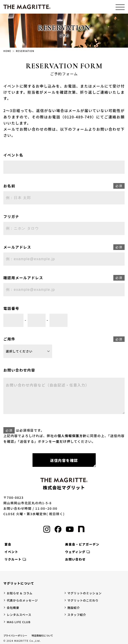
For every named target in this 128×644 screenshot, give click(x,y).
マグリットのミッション (85, 593)
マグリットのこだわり (83, 600)
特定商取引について (42, 635)
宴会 (8, 544)
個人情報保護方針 (72, 436)
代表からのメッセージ (22, 600)
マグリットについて (19, 583)
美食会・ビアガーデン (82, 544)
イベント (11, 552)
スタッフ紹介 (77, 615)
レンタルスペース (19, 615)
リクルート (13, 559)
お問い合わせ (76, 559)
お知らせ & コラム (20, 593)
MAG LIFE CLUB (19, 622)
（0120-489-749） (78, 117)
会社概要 (13, 608)
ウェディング (75, 552)
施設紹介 (74, 608)
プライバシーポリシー (15, 635)
